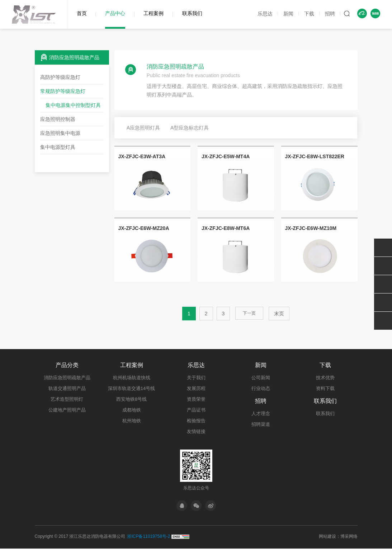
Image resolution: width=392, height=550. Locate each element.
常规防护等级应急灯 (63, 91)
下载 (309, 14)
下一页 (249, 314)
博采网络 (349, 538)
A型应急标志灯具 (190, 128)
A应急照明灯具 (143, 128)
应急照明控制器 (58, 119)
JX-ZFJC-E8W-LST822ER (315, 156)
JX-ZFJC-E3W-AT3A (142, 156)
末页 (278, 314)
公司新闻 (261, 378)
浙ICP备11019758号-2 (148, 538)
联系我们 (192, 13)
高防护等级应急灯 (60, 77)
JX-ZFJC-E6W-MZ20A (143, 228)
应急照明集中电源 (60, 133)
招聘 (330, 14)
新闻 (288, 14)
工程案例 (154, 13)
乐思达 (265, 14)
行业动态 (261, 388)
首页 (82, 13)
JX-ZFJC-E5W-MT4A (226, 156)
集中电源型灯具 (58, 147)
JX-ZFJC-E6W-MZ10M (311, 228)
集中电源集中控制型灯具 (73, 105)
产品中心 (115, 13)
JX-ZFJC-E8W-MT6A (226, 228)
